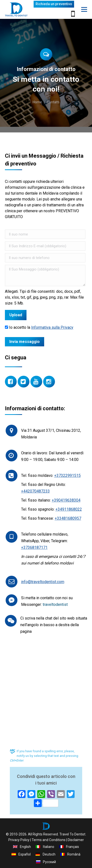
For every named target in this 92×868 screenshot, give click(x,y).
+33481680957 (68, 518)
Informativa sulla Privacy (52, 327)
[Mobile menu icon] (84, 10)
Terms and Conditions (49, 840)
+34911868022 (69, 509)
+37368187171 (34, 547)
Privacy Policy (19, 840)
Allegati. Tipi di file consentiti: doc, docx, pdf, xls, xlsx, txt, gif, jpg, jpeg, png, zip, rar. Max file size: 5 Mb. (44, 297)
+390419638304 (66, 500)
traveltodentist (55, 604)
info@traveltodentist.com (43, 582)
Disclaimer (76, 840)
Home (37, 102)
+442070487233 (35, 491)
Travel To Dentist (72, 834)
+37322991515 (67, 475)
